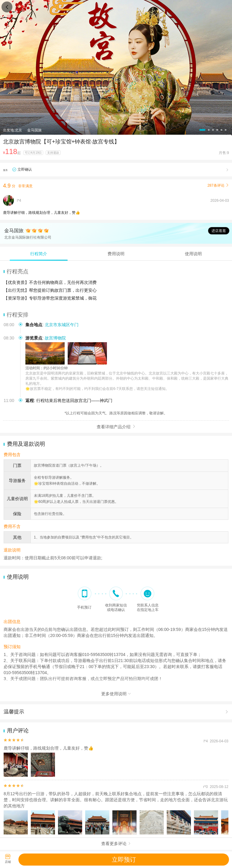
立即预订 (124, 860)
